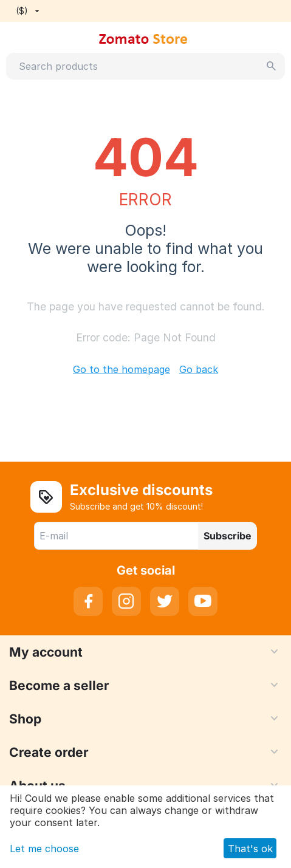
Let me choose (44, 849)
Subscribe (228, 536)
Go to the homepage (122, 369)
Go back (199, 369)
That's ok (250, 849)
